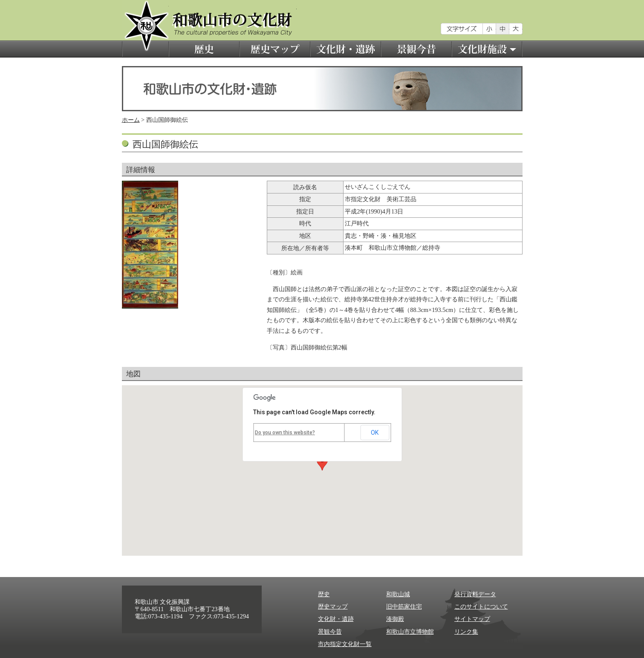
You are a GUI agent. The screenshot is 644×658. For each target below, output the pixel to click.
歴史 (204, 49)
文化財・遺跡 (346, 49)
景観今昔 (416, 49)
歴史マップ (275, 49)
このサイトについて (481, 606)
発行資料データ (475, 594)
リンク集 (466, 632)
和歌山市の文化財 (145, 29)
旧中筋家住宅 (404, 606)
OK (375, 433)
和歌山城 (398, 594)
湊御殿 (395, 619)
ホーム (131, 120)
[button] (322, 463)
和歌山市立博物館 (410, 632)
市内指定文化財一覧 (345, 644)
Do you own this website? (285, 433)
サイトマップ (472, 619)
